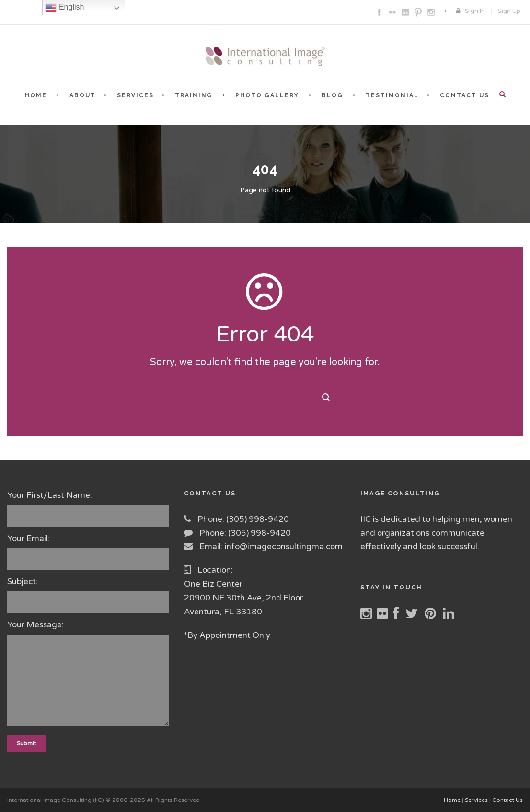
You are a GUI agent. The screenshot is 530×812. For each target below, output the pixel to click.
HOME (36, 95)
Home (452, 800)
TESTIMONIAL (392, 95)
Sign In (475, 11)
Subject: (88, 595)
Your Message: (88, 675)
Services (476, 800)
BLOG (332, 95)
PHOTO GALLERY (267, 95)
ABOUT (83, 95)
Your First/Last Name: (88, 509)
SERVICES (135, 95)
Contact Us (507, 800)
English (64, 8)
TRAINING (194, 95)
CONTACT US (465, 95)
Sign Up (509, 11)
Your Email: (88, 552)
